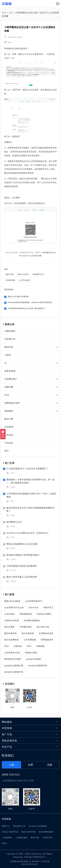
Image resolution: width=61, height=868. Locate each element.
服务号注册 (10, 274)
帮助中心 (6, 826)
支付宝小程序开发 (10, 832)
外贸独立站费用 (44, 614)
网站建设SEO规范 (13, 659)
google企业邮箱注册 (14, 665)
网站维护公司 (19, 826)
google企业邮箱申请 (38, 665)
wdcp (4, 843)
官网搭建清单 (47, 640)
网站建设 (7, 722)
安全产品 (7, 747)
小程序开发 (47, 838)
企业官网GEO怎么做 (14, 607)
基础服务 (9, 411)
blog (7, 395)
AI (6, 363)
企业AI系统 (10, 614)
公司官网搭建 (30, 640)
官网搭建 (40, 646)
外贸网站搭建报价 (32, 620)
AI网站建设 (10, 331)
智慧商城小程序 (12, 403)
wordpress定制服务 (38, 826)
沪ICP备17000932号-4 (35, 857)
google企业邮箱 (34, 659)
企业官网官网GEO (34, 601)
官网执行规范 (31, 653)
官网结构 (18, 646)
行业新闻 (9, 427)
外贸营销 (7, 728)
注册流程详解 (10, 280)
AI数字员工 (48, 607)
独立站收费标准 (12, 640)
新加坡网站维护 (46, 832)
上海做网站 (7, 838)
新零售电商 (10, 371)
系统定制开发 (9, 741)
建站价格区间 (11, 633)
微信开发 (9, 347)
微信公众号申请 (23, 274)
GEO (29, 646)
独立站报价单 (28, 633)
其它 (7, 451)
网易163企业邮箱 (12, 601)
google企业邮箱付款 (14, 672)
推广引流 (7, 734)
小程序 (8, 355)
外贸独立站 (10, 339)
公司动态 (9, 435)
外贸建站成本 (26, 627)
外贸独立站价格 (12, 620)
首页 (4, 13)
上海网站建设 (22, 838)
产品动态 (9, 443)
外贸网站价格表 (46, 633)
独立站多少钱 (43, 627)
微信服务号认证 (38, 274)
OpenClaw (33, 607)
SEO (7, 646)
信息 (11, 13)
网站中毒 (35, 838)
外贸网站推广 (11, 379)
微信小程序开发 (29, 832)
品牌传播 (9, 387)
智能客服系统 (26, 614)
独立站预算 (10, 627)
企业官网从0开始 (12, 653)
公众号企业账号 (25, 280)
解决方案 (9, 419)
